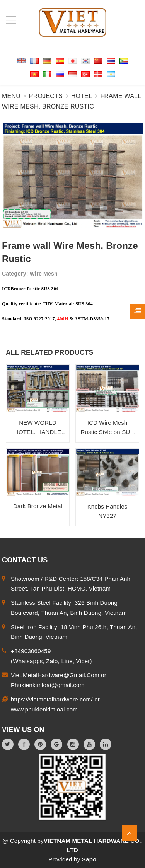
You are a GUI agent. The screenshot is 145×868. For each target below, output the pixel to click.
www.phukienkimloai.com (44, 709)
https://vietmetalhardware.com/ (53, 699)
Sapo (89, 859)
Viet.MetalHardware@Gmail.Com (56, 675)
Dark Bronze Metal (38, 506)
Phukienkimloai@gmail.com (48, 685)
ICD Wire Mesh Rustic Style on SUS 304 (107, 432)
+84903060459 (31, 651)
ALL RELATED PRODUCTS (49, 352)
